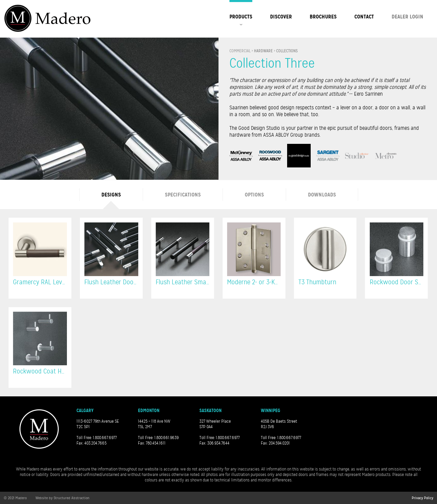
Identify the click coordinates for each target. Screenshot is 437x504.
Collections (287, 51)
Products (241, 17)
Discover (281, 17)
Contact (364, 17)
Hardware (263, 51)
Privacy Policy (422, 498)
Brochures (323, 17)
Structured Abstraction (72, 498)
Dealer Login (407, 17)
